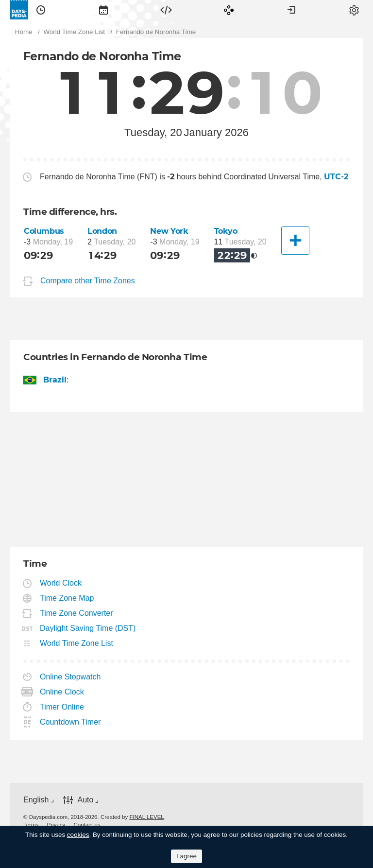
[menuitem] (41, 10)
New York (169, 231)
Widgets (166, 10)
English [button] (36, 800)
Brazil (55, 380)
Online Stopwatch (70, 677)
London (102, 231)
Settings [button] (354, 10)
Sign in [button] (291, 10)
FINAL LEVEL (146, 817)
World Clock (61, 583)
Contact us (87, 825)
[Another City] (295, 241)
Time (41, 10)
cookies (78, 835)
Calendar (103, 10)
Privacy (56, 825)
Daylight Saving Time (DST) (88, 628)
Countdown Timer (70, 722)
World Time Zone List (77, 643)
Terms (31, 825)
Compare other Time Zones (88, 281)
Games (229, 10)
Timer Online (62, 707)
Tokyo (226, 231)
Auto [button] (85, 800)
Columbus (44, 231)
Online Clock (62, 692)
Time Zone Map (67, 598)
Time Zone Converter (77, 613)
